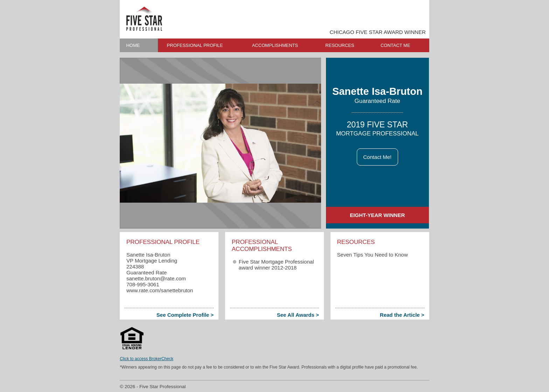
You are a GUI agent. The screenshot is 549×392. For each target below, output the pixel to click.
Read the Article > (402, 315)
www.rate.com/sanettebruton (160, 290)
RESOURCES (340, 45)
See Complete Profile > (185, 315)
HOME (133, 45)
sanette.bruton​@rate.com (156, 278)
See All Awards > (298, 315)
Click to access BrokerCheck (147, 359)
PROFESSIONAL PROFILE (195, 45)
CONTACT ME (395, 45)
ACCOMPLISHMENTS (275, 45)
